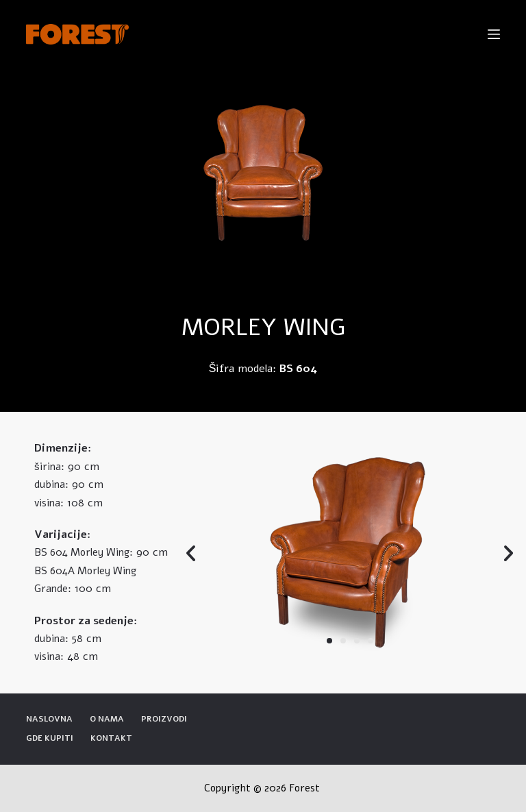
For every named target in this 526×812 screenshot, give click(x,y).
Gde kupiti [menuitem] (50, 738)
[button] (329, 641)
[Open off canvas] (494, 34)
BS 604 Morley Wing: (84, 552)
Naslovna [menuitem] (49, 719)
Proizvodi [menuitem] (164, 719)
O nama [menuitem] (107, 719)
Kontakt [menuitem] (111, 738)
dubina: (51, 484)
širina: (49, 467)
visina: (49, 503)
